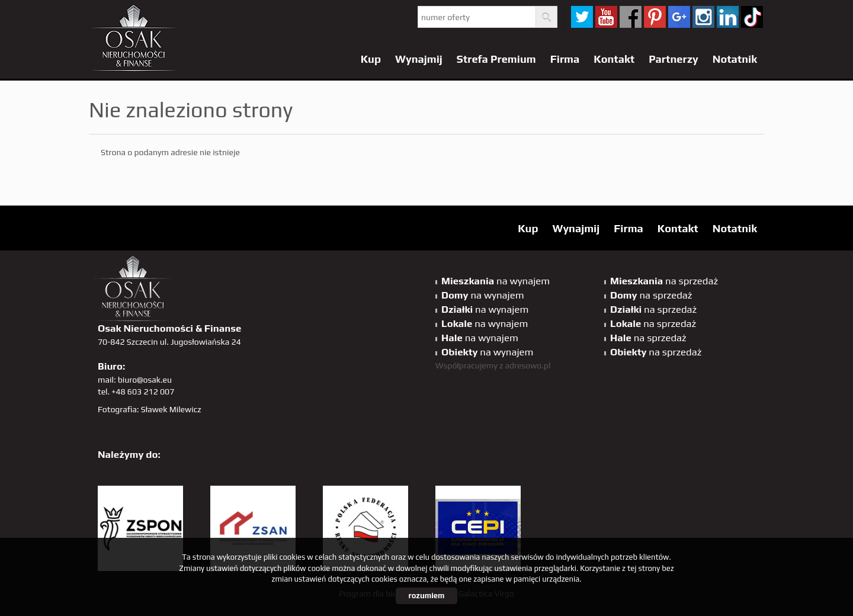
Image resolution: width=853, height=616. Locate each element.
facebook (631, 17)
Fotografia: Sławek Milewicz (150, 409)
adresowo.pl (528, 365)
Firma (565, 59)
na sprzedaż (664, 281)
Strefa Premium (496, 59)
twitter (582, 17)
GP (679, 17)
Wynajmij (419, 59)
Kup (371, 59)
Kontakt (614, 59)
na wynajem (496, 281)
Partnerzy (674, 59)
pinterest (655, 17)
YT (606, 17)
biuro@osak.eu (145, 380)
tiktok (752, 17)
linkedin (728, 17)
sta (703, 17)
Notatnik (735, 59)
